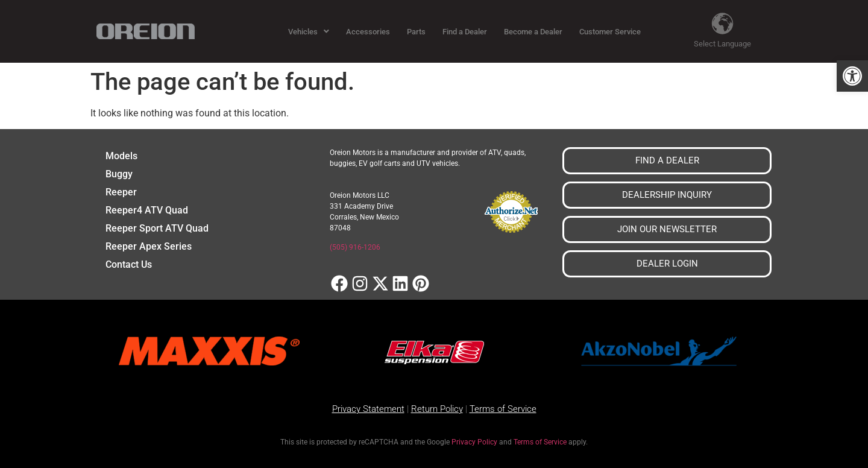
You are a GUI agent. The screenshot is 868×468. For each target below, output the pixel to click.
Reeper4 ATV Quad (147, 210)
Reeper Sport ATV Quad (157, 228)
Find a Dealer (465, 32)
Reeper (121, 192)
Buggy (119, 174)
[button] (852, 76)
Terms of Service (540, 442)
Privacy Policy (474, 442)
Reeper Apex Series (149, 246)
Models (121, 156)
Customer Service (610, 32)
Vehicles (309, 32)
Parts (416, 32)
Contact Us (129, 264)
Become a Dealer (533, 32)
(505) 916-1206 (355, 247)
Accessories (368, 32)
